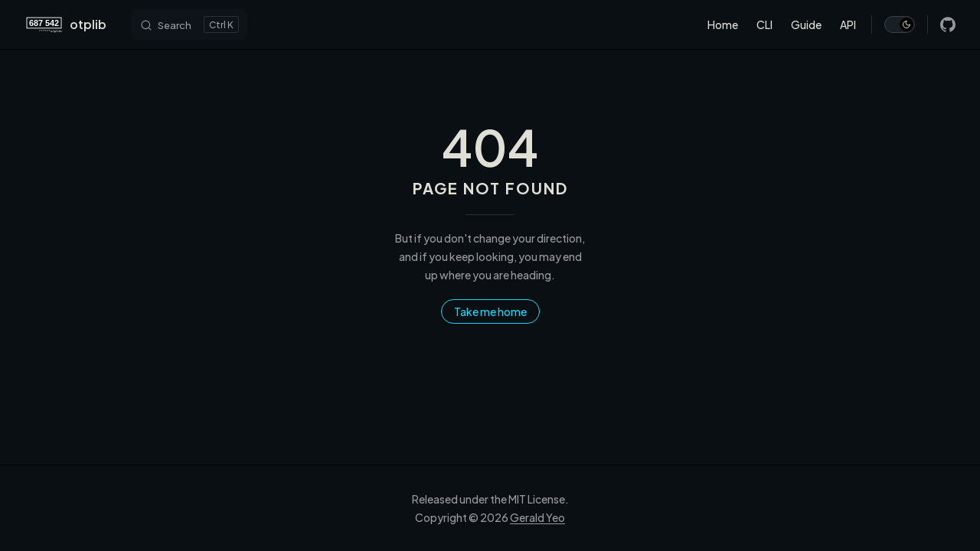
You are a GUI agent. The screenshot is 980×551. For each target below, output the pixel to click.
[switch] (900, 24)
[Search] (189, 24)
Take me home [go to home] (490, 311)
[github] (948, 24)
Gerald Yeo (537, 517)
